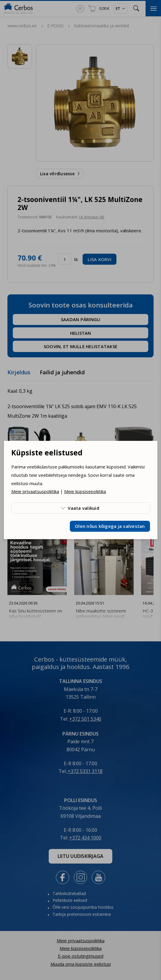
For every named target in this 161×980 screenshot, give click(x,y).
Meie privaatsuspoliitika (35, 491)
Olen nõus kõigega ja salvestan (110, 526)
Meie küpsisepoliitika (85, 491)
